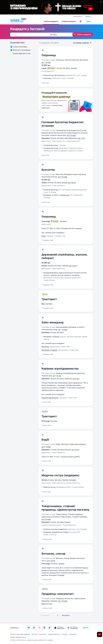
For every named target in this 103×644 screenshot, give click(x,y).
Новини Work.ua (54, 634)
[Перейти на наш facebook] (29, 628)
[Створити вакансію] (69, 21)
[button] (81, 21)
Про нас (35, 634)
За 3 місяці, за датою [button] (83, 43)
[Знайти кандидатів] (51, 21)
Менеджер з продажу (49, 350)
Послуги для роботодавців (20, 634)
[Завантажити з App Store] (59, 628)
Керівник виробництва (50, 398)
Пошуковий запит (18, 43)
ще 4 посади (71, 135)
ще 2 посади (46, 447)
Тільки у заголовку (19, 47)
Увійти (89, 21)
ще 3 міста (72, 183)
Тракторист (49, 299)
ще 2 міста (73, 266)
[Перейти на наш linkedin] (44, 628)
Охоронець (49, 55)
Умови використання (18, 637)
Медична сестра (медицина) (60, 475)
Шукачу (89, 16)
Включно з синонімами (20, 50)
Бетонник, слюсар (53, 554)
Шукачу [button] (87, 628)
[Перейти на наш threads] (34, 628)
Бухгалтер (48, 170)
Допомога (73, 634)
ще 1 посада (46, 62)
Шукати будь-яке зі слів (20, 53)
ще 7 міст (82, 138)
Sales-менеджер (53, 322)
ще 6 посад (51, 561)
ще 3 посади (46, 519)
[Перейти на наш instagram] (39, 628)
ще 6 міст (76, 379)
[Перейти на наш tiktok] (50, 628)
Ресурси (65, 634)
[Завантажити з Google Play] (73, 628)
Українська (15, 628)
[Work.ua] (17, 21)
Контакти (43, 634)
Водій (44, 236)
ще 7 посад (57, 376)
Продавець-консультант (58, 594)
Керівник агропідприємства (60, 369)
